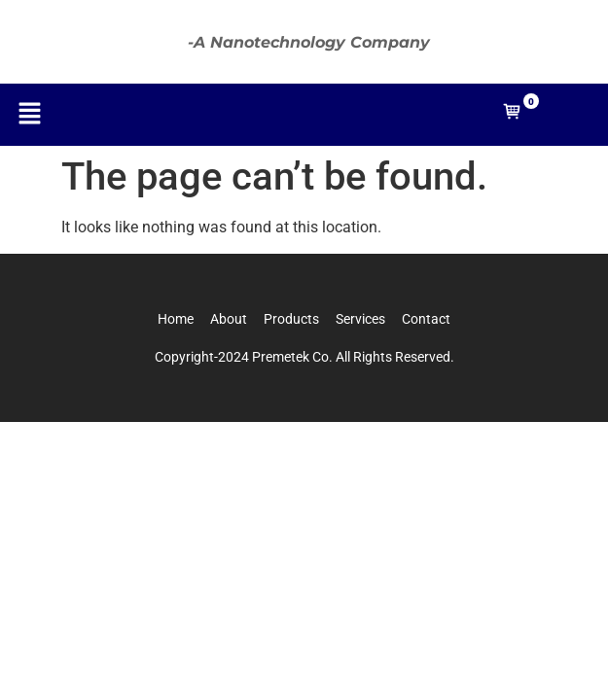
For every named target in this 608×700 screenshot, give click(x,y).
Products (291, 319)
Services (360, 319)
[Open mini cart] (512, 116)
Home (176, 319)
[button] (29, 115)
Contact (426, 319)
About (229, 319)
